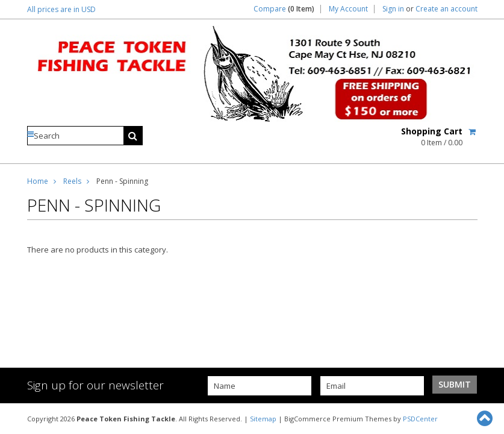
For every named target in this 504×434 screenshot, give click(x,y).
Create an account (446, 9)
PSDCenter (420, 419)
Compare (284, 9)
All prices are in (61, 9)
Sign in (393, 9)
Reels (72, 181)
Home (38, 181)
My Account (348, 9)
